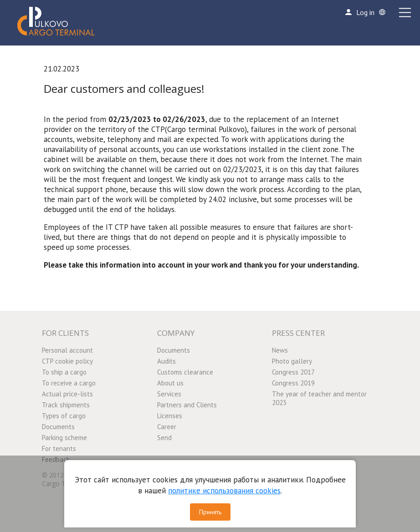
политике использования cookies (224, 491)
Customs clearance (185, 372)
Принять (210, 512)
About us (170, 383)
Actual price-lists (67, 394)
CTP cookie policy (67, 361)
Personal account (67, 350)
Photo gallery (292, 361)
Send (164, 438)
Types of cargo (64, 416)
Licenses (170, 416)
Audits (166, 361)
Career (167, 427)
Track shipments (66, 405)
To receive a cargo (69, 383)
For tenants (59, 448)
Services (169, 394)
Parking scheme (64, 438)
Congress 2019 (293, 383)
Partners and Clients (187, 405)
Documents (58, 427)
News (280, 350)
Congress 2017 (293, 372)
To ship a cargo (64, 372)
